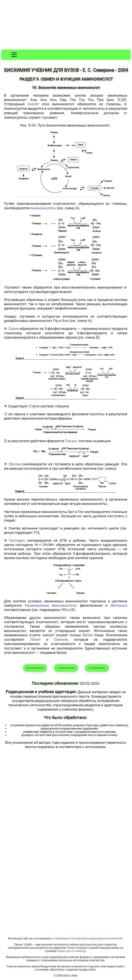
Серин (13, 329)
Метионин (119, 605)
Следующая (97, 668)
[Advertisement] (66, 25)
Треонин (61, 639)
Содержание (66, 668)
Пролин (15, 464)
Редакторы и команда (71, 951)
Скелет (33, 104)
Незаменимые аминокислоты (51, 605)
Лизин (35, 639)
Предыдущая (35, 668)
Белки (88, 635)
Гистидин (17, 540)
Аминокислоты (43, 208)
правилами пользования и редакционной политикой (88, 938)
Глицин (71, 441)
